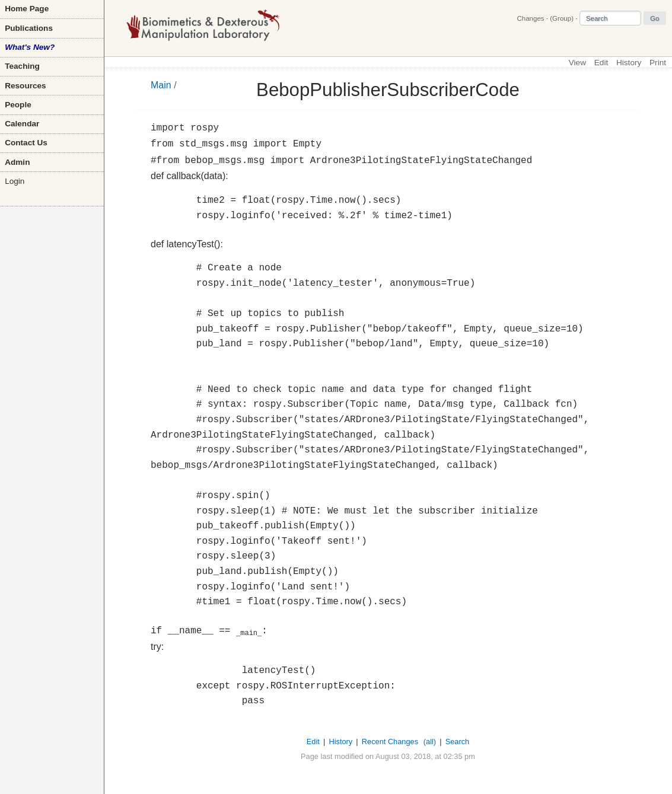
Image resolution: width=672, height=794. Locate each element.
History (629, 63)
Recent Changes (390, 742)
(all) (430, 742)
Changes (530, 18)
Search (458, 742)
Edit (601, 63)
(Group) (562, 18)
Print (658, 63)
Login (15, 181)
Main (161, 85)
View (577, 63)
